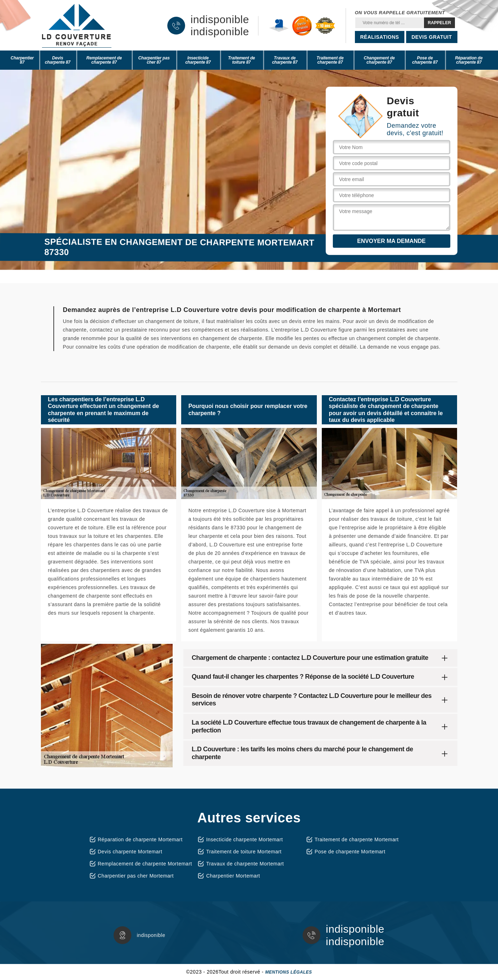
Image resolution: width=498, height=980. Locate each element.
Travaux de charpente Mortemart (245, 864)
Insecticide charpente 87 (198, 60)
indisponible (220, 20)
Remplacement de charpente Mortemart (145, 864)
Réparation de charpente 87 (469, 60)
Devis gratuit (432, 37)
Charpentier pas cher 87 (154, 60)
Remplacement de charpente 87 (104, 60)
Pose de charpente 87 (425, 60)
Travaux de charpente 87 (285, 60)
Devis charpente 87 (58, 60)
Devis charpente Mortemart (130, 852)
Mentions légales (289, 972)
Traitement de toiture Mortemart (244, 852)
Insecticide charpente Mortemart (244, 839)
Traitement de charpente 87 (330, 60)
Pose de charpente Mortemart (350, 852)
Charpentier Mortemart (233, 876)
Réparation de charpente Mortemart (140, 839)
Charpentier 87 (22, 60)
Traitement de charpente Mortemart (357, 839)
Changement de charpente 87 (379, 60)
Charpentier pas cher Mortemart (136, 876)
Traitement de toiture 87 (241, 60)
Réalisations (380, 37)
